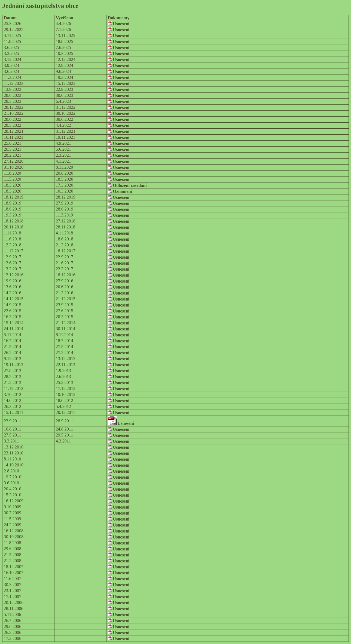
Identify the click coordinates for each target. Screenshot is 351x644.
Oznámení (120, 191)
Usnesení (119, 24)
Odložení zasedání (127, 185)
